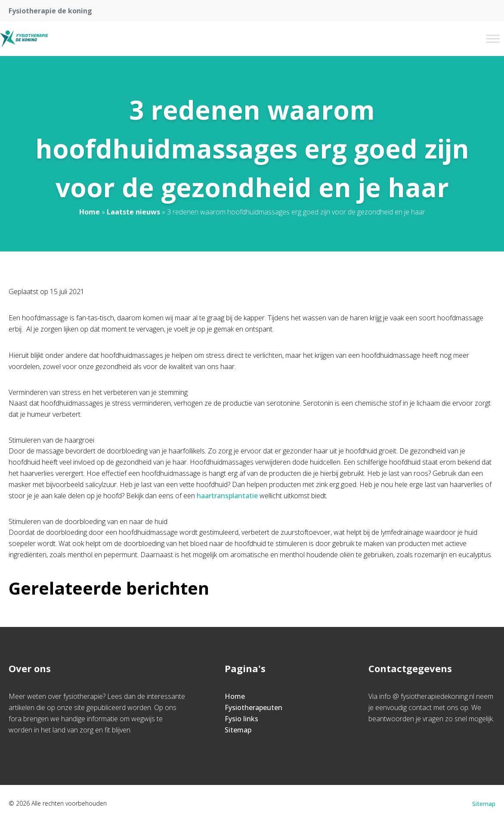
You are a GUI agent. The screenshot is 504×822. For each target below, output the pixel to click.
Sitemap (238, 730)
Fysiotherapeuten (254, 707)
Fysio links (241, 719)
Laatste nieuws (133, 212)
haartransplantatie (227, 496)
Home (90, 212)
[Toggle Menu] (493, 39)
